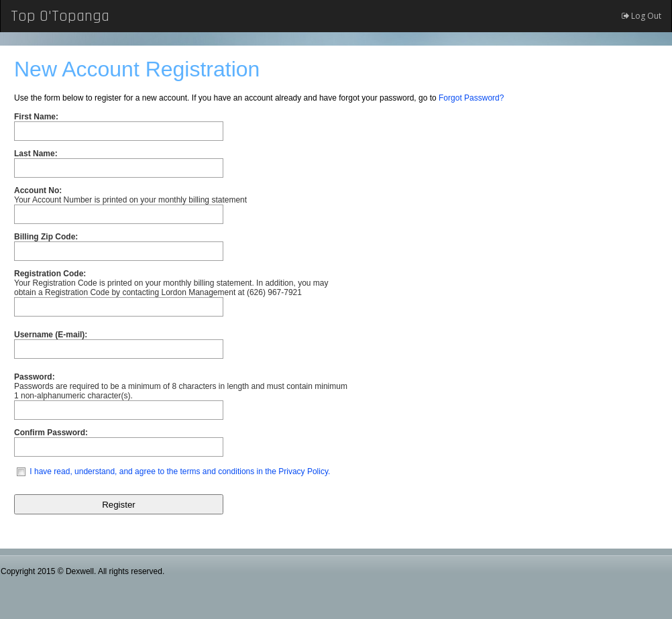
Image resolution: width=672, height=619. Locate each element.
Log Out (641, 16)
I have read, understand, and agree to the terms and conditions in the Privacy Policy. (180, 471)
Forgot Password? (471, 98)
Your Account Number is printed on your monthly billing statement (130, 195)
